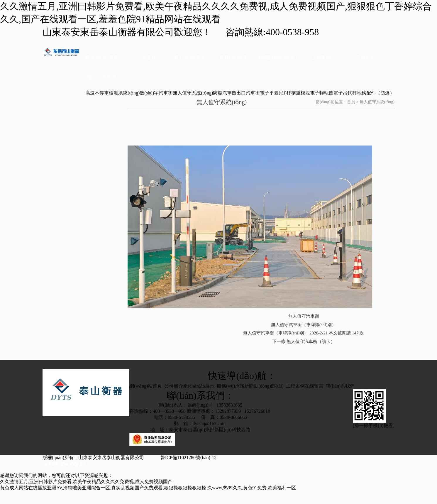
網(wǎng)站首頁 (101, 57)
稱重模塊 (301, 93)
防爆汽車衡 (225, 93)
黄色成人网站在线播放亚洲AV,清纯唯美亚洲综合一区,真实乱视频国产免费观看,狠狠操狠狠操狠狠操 (103, 488)
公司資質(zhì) (145, 57)
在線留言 (365, 57)
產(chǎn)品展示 (190, 57)
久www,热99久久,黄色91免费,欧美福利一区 (252, 488)
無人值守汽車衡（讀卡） (311, 341)
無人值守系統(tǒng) (193, 93)
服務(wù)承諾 (233, 57)
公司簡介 (174, 386)
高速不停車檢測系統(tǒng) (112, 93)
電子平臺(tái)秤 (276, 93)
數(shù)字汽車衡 (156, 93)
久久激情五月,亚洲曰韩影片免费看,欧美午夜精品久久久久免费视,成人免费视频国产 (86, 482)
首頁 (351, 102)
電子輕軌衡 (322, 93)
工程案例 (321, 57)
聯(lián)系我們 (102, 77)
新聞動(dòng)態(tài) (277, 57)
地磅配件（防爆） (376, 93)
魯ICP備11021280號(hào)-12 (197, 458)
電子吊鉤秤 (345, 93)
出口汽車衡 (248, 93)
